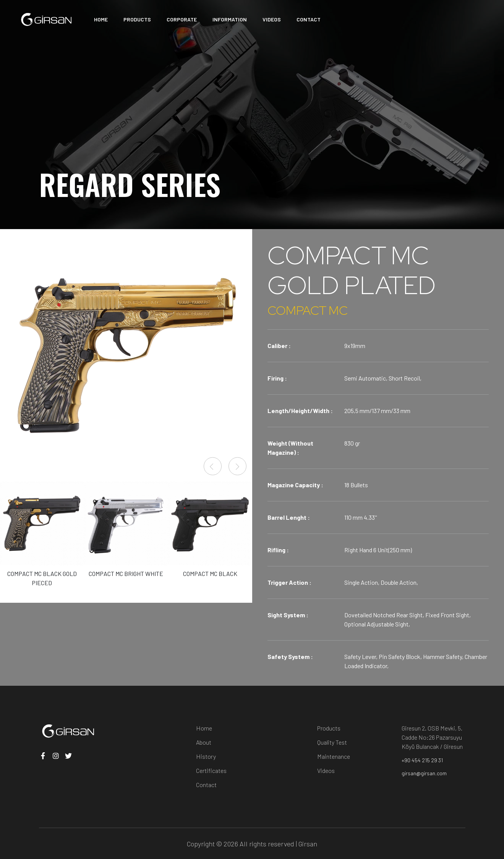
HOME (101, 19)
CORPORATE (182, 19)
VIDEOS (272, 19)
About (204, 742)
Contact (206, 785)
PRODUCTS (137, 19)
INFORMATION (230, 19)
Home (204, 728)
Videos (326, 770)
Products (329, 728)
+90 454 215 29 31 (422, 760)
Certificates (211, 770)
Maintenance (334, 756)
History (206, 756)
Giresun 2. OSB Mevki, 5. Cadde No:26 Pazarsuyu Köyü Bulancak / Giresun (432, 737)
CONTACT (309, 19)
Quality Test (332, 742)
